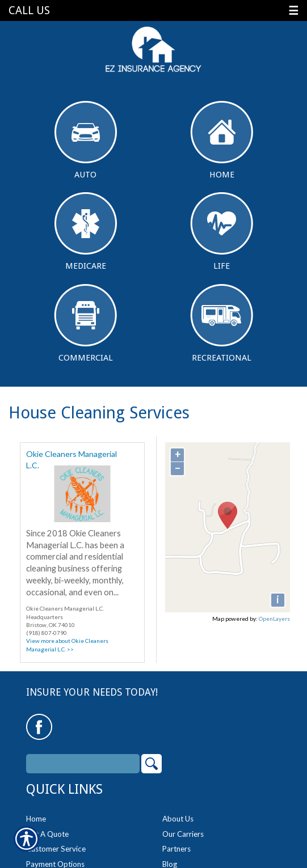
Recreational (222, 323)
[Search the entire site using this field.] (83, 764)
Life (222, 232)
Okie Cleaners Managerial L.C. (72, 457)
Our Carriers (183, 834)
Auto (86, 140)
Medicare (86, 232)
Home (222, 140)
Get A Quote (47, 834)
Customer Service (56, 849)
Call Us (29, 10)
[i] (278, 600)
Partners (176, 849)
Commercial (85, 323)
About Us (178, 819)
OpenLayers (274, 619)
